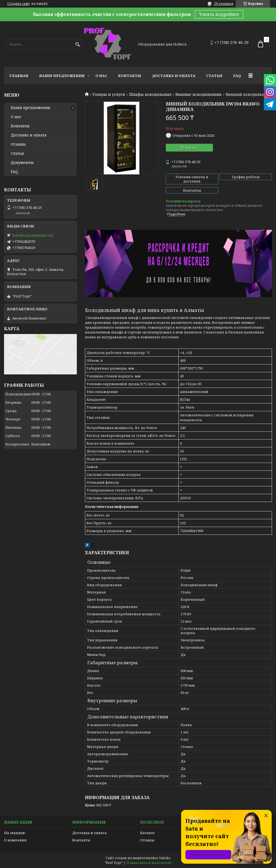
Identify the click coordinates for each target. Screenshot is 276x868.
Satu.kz (165, 858)
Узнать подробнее (219, 14)
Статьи (214, 76)
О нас (101, 76)
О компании (15, 840)
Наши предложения (62, 76)
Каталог (147, 833)
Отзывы (18, 144)
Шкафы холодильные (150, 94)
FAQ (237, 76)
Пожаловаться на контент (149, 863)
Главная (19, 76)
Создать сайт (19, 4)
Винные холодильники (199, 94)
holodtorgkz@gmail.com (33, 235)
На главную (15, 833)
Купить (192, 147)
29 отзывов (224, 4)
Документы (22, 163)
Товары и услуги (109, 94)
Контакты (130, 76)
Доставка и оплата (174, 76)
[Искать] (77, 45)
